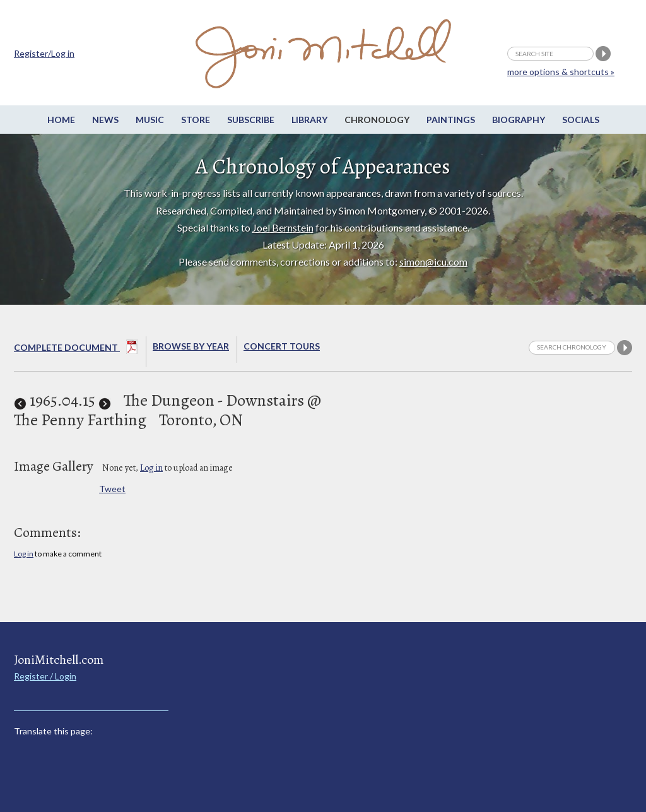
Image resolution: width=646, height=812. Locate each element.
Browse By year (191, 346)
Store (196, 120)
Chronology (377, 120)
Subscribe (251, 120)
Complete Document (76, 349)
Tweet (112, 489)
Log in (151, 468)
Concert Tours (282, 346)
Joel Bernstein (283, 227)
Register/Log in (44, 53)
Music (150, 120)
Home (61, 120)
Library (309, 120)
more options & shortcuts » (561, 72)
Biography (519, 120)
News (105, 120)
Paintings (451, 120)
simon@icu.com (433, 262)
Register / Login (45, 676)
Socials (581, 120)
